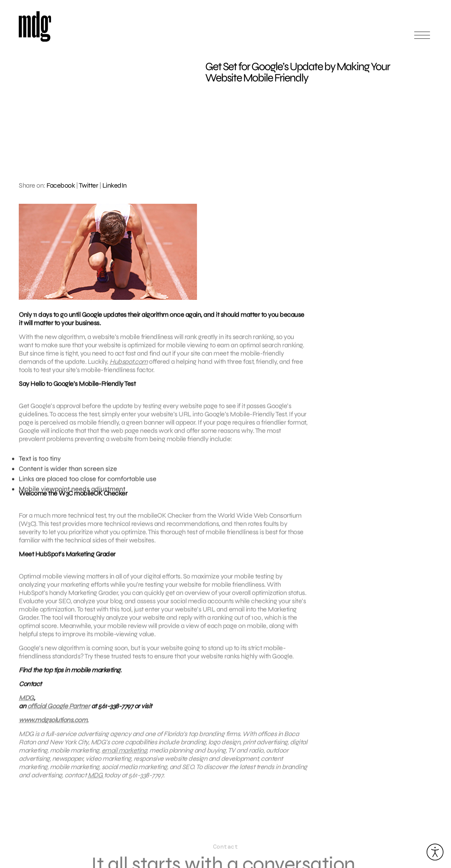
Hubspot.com (129, 365)
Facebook (61, 185)
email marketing (124, 754)
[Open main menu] (422, 38)
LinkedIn (115, 185)
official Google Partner (59, 709)
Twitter (89, 185)
